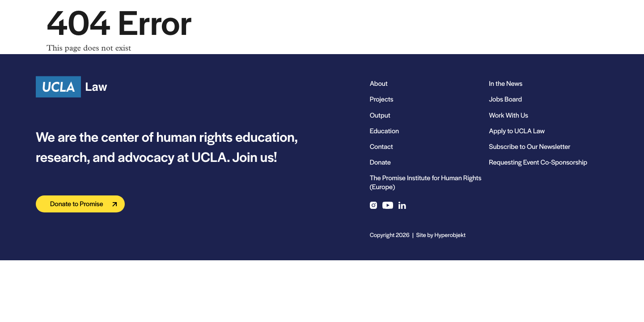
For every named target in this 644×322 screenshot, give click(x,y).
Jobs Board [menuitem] (505, 99)
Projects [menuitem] (382, 99)
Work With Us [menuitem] (508, 115)
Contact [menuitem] (381, 146)
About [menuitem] (379, 83)
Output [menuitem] (380, 115)
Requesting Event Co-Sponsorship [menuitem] (538, 162)
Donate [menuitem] (380, 162)
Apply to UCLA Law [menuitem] (517, 131)
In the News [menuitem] (506, 83)
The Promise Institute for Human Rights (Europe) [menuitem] (426, 182)
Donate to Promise (77, 204)
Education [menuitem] (384, 131)
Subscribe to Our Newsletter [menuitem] (530, 146)
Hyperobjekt (450, 235)
